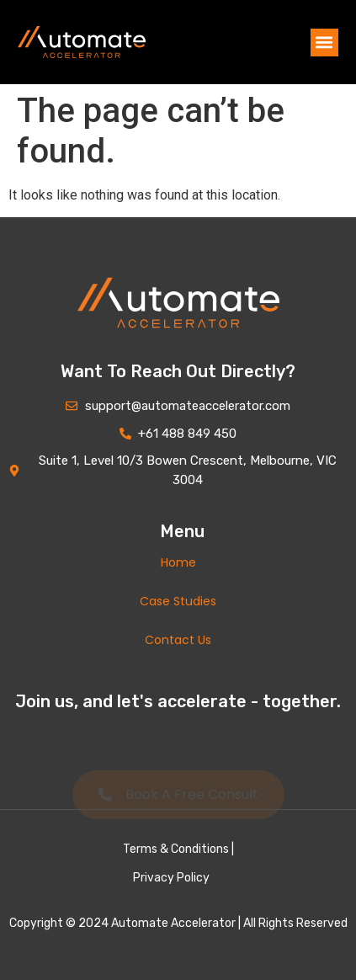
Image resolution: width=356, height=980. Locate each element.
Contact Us (178, 640)
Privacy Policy (171, 878)
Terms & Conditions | (178, 849)
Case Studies (178, 601)
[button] (324, 43)
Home (178, 562)
